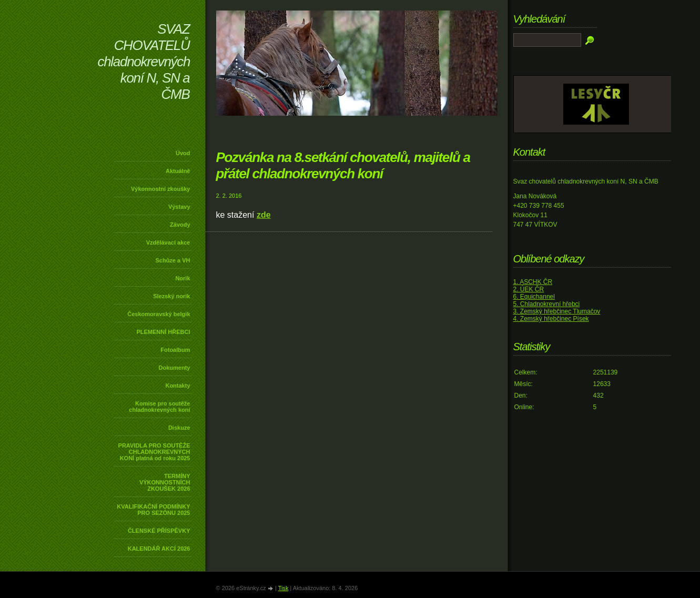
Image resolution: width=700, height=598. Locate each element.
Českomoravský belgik (159, 314)
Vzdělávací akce (168, 242)
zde (264, 215)
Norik (182, 278)
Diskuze (179, 428)
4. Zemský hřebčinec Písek (551, 319)
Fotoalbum (175, 350)
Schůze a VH (173, 260)
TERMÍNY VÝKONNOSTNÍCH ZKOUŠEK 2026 (165, 482)
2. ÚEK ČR (529, 289)
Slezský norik (171, 296)
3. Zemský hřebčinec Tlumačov (557, 311)
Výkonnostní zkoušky (160, 189)
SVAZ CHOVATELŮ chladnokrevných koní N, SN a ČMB (144, 62)
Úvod (183, 153)
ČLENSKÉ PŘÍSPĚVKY (159, 531)
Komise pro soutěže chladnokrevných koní (159, 407)
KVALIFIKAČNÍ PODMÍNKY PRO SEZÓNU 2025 (153, 510)
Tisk (283, 588)
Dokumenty (175, 368)
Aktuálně (178, 171)
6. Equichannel (534, 297)
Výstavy (179, 207)
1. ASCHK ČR (533, 282)
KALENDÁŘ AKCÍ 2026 (159, 549)
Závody (180, 225)
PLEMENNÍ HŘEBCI (163, 332)
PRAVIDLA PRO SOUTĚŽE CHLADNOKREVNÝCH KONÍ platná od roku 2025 (154, 452)
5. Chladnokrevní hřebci (547, 304)
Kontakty (177, 386)
